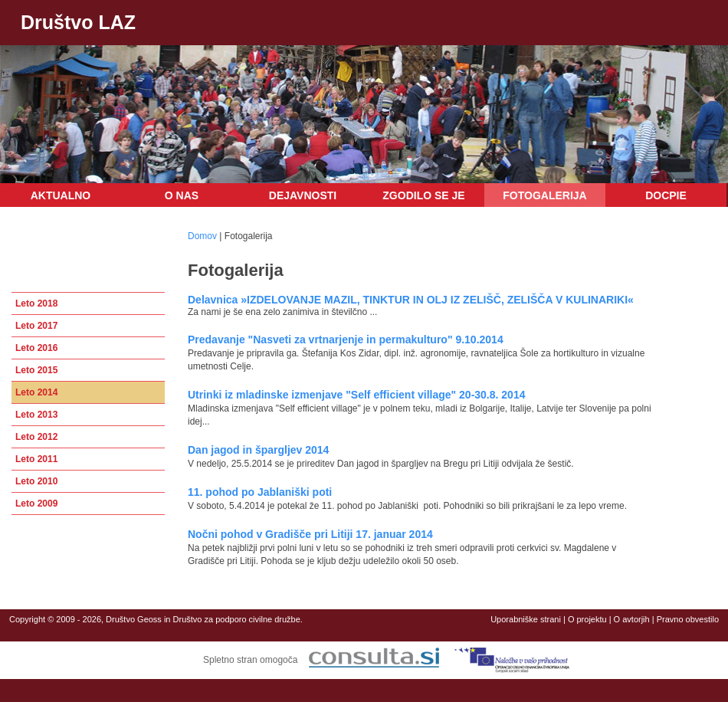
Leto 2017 (36, 326)
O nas (182, 195)
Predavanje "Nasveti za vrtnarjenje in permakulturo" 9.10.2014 (346, 340)
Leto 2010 (36, 481)
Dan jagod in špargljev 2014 (258, 450)
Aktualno (61, 195)
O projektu (587, 619)
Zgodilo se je (423, 195)
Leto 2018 (36, 303)
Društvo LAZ (78, 22)
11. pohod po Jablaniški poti (260, 492)
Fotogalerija (544, 195)
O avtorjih (632, 619)
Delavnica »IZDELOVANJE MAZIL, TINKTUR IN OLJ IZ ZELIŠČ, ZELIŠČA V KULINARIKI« (411, 300)
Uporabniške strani (526, 619)
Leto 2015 (36, 370)
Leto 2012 (36, 437)
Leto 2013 (36, 415)
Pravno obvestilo (688, 619)
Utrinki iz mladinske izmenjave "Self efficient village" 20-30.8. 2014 (356, 395)
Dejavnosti (303, 195)
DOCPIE (666, 195)
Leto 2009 (36, 504)
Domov (202, 236)
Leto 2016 (36, 348)
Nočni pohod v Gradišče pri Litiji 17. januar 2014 (310, 534)
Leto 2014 (36, 392)
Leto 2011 (36, 459)
